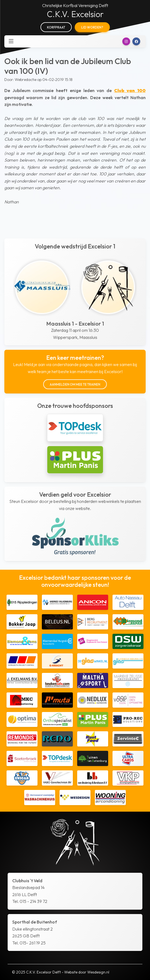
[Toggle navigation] (11, 41)
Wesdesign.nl (98, 972)
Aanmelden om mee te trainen (75, 384)
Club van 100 (130, 90)
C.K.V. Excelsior (75, 14)
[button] (126, 41)
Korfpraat (56, 27)
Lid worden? (92, 27)
